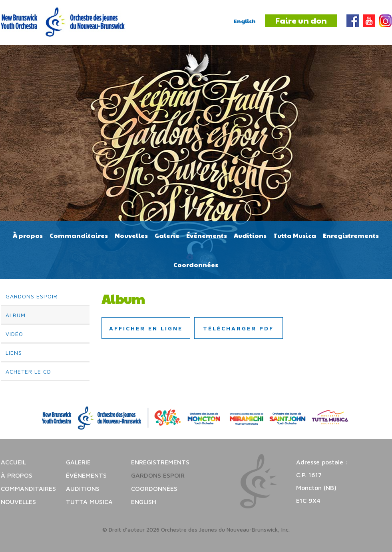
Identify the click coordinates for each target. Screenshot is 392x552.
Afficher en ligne (146, 328)
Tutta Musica (295, 235)
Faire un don (301, 20)
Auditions (250, 235)
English (245, 21)
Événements (207, 235)
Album (16, 315)
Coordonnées (196, 265)
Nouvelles (131, 235)
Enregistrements (351, 235)
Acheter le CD (28, 371)
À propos (28, 235)
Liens (14, 353)
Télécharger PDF (238, 328)
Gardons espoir (32, 296)
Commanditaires (79, 235)
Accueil (13, 462)
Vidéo (14, 334)
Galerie (167, 235)
